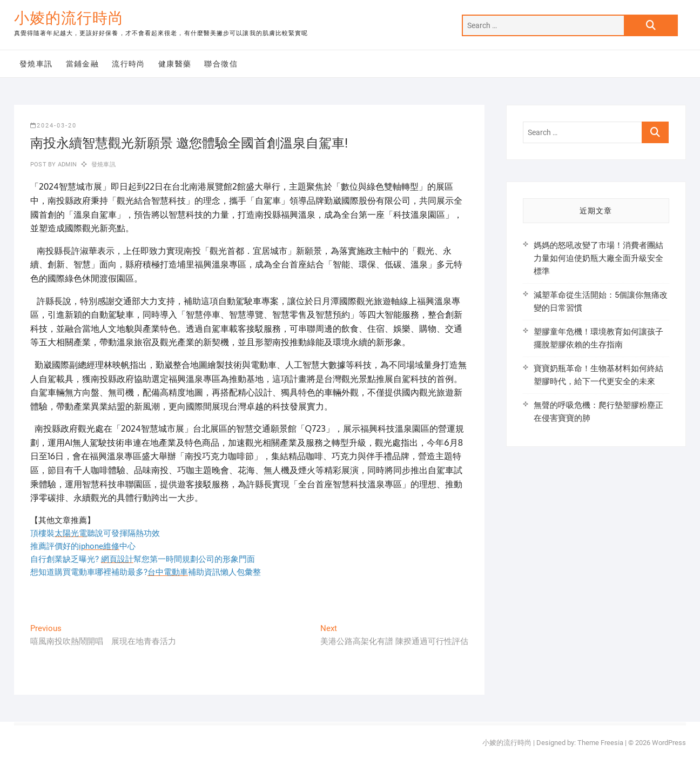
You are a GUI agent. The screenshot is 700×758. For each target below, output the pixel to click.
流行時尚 (129, 64)
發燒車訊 (36, 64)
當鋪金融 (83, 64)
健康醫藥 (175, 64)
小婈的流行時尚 (69, 18)
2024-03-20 (53, 126)
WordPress (669, 743)
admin (66, 165)
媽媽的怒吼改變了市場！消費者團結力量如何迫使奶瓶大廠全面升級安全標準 (598, 258)
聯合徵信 (221, 64)
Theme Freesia (600, 743)
